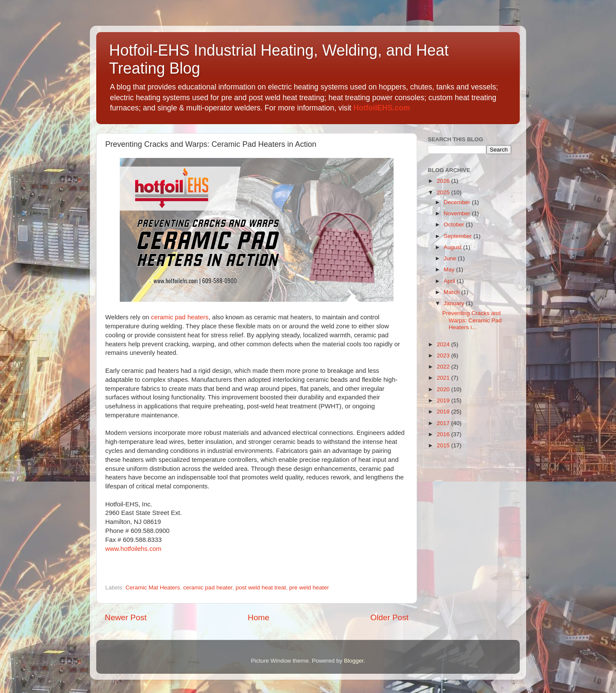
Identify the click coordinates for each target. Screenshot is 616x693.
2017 (444, 423)
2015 (444, 445)
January (455, 303)
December (458, 202)
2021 (444, 378)
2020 (444, 389)
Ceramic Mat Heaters (153, 587)
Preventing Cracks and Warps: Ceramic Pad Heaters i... (472, 320)
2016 (444, 434)
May (450, 269)
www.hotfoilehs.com (133, 549)
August (453, 247)
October (455, 225)
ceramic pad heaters (180, 317)
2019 (444, 400)
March (452, 292)
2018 (444, 412)
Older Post (389, 617)
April (450, 281)
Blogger (354, 661)
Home (258, 617)
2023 (444, 355)
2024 (444, 344)
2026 (444, 181)
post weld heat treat (261, 587)
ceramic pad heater (208, 587)
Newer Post (126, 617)
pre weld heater (309, 587)
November (458, 213)
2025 (444, 192)
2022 (444, 367)
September (459, 236)
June (451, 258)
